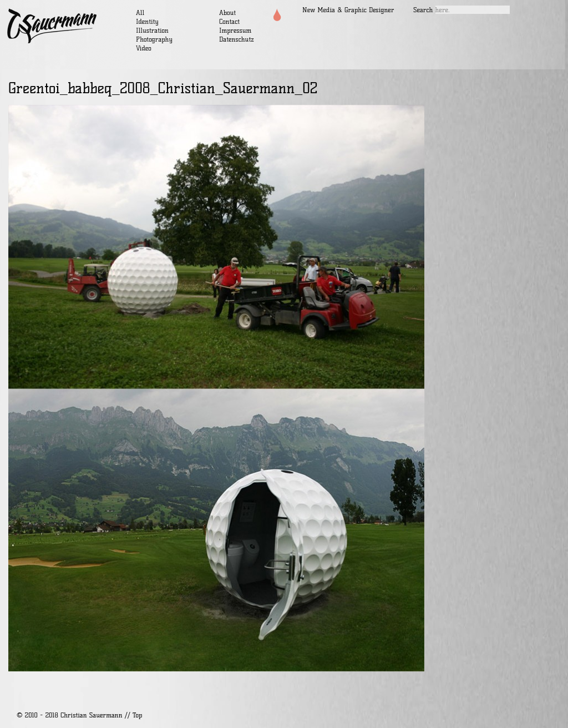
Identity (147, 21)
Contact (229, 21)
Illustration (152, 30)
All (140, 12)
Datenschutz (237, 39)
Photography (154, 39)
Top (137, 715)
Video (144, 48)
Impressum (235, 30)
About (227, 12)
